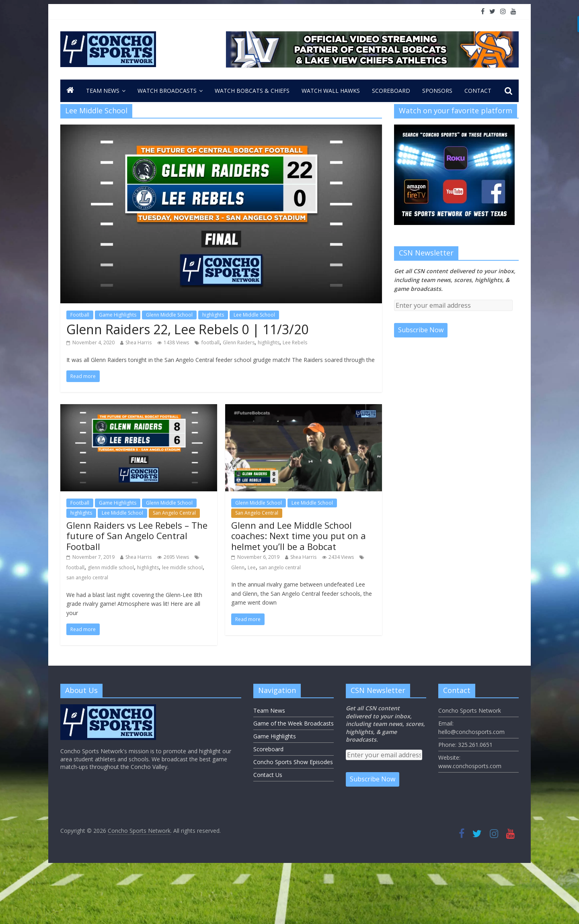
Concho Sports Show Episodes (293, 762)
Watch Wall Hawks (331, 91)
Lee (252, 567)
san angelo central (87, 577)
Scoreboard (391, 91)
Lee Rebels (295, 342)
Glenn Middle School (169, 315)
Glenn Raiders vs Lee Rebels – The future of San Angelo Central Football (137, 536)
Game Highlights (118, 315)
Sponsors (437, 91)
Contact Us (268, 775)
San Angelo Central (174, 513)
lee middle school (182, 567)
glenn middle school (111, 567)
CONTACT (478, 91)
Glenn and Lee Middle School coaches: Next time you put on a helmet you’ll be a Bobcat (299, 536)
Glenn (238, 567)
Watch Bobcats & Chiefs (252, 91)
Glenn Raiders (239, 342)
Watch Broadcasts (167, 91)
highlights (213, 315)
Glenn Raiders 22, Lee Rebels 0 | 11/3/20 (187, 329)
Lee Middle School (254, 315)
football (210, 342)
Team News (103, 91)
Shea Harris (139, 342)
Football (80, 315)
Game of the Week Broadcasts (294, 723)
